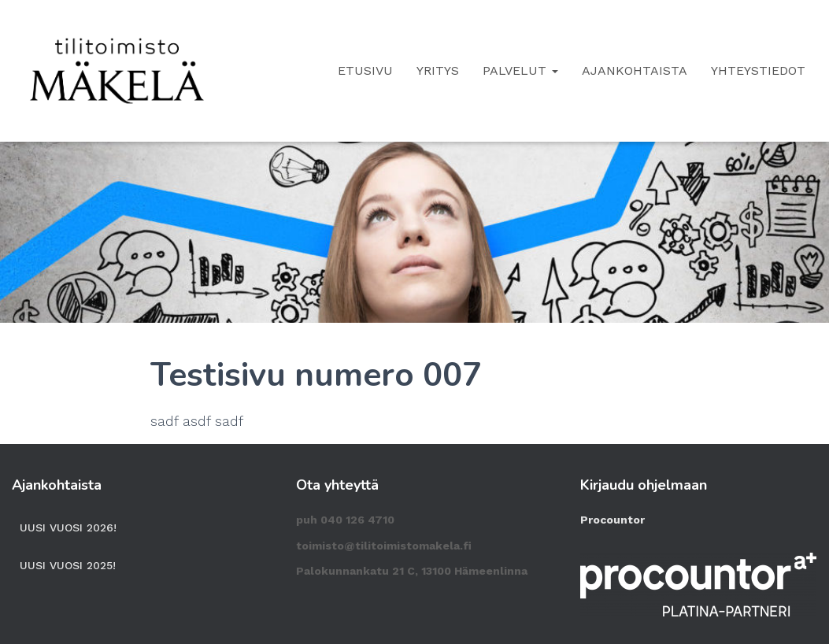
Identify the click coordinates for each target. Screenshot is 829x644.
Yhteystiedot (758, 70)
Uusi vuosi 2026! (68, 527)
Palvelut (520, 70)
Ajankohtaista (635, 70)
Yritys (438, 70)
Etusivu (365, 70)
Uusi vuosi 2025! (68, 565)
